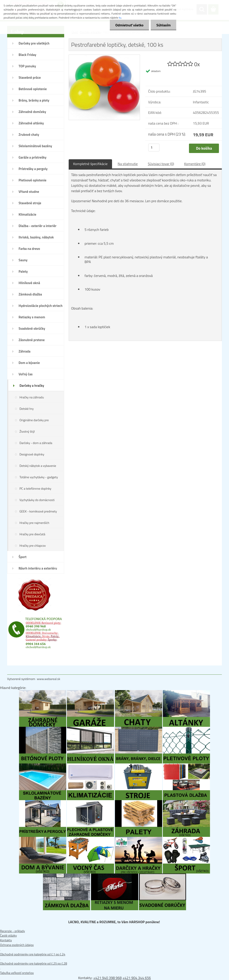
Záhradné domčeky (32, 112)
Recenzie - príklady (13, 931)
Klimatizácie (27, 214)
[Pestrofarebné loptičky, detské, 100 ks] (104, 57)
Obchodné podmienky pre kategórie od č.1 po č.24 (33, 954)
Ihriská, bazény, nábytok (36, 237)
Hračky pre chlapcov (33, 545)
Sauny (23, 260)
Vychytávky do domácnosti (37, 500)
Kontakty (6, 940)
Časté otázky (8, 935)
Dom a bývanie (29, 363)
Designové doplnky (32, 454)
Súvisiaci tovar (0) (161, 164)
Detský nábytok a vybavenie (38, 466)
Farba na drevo (29, 249)
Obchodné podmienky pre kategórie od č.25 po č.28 (34, 963)
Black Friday (27, 55)
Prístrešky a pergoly (33, 169)
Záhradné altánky (31, 123)
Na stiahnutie (128, 164)
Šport (22, 557)
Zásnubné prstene (32, 340)
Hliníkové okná (29, 283)
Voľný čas (26, 374)
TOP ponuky (27, 66)
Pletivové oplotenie (33, 180)
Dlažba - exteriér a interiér (37, 226)
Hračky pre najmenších (34, 523)
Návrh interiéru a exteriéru (38, 568)
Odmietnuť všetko (129, 25)
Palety (23, 271)
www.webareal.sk (49, 679)
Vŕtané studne (29, 192)
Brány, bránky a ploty (34, 100)
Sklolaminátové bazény (35, 146)
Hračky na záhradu (32, 397)
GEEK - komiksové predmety (38, 511)
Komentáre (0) (195, 164)
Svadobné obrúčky (32, 328)
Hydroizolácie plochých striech (41, 306)
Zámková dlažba (30, 294)
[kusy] (154, 148)
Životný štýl (27, 431)
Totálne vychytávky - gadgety (39, 477)
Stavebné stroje (30, 203)
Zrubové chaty (29, 135)
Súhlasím (163, 25)
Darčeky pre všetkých (34, 43)
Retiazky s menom (32, 317)
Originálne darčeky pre (34, 420)
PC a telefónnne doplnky (35, 488)
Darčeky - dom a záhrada (36, 443)
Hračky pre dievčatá (32, 534)
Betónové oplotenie (33, 89)
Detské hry (27, 409)
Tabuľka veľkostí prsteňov (17, 973)
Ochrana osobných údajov (17, 945)
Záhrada (24, 351)
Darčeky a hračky (32, 386)
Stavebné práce (30, 78)
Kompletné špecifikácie (90, 164)
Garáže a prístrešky (33, 157)
